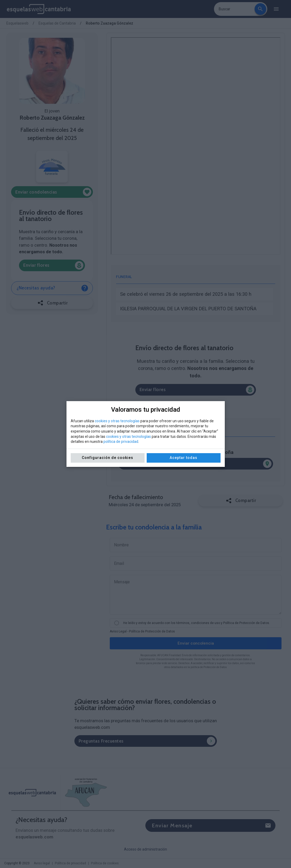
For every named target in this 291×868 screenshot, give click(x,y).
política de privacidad (121, 442)
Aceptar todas (183, 458)
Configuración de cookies (108, 458)
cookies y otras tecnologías (117, 421)
